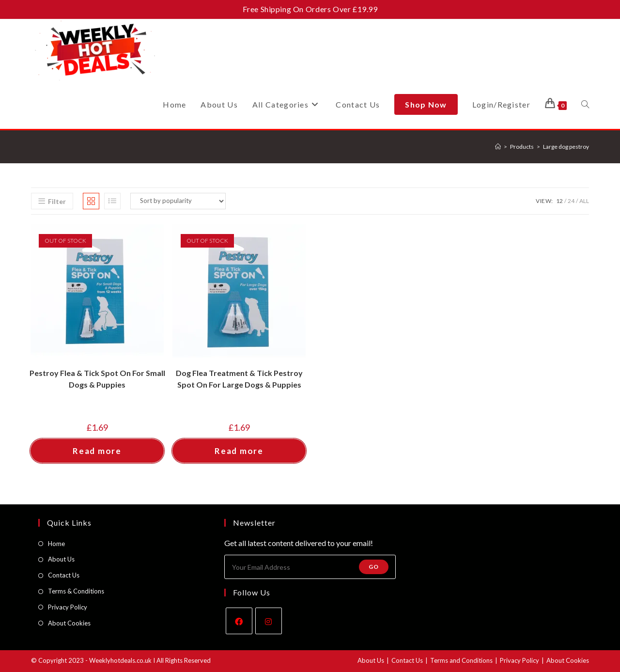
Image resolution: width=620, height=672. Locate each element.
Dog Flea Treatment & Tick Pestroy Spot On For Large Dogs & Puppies (239, 379)
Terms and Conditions (461, 660)
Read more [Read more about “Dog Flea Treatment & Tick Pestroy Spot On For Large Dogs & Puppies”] (239, 451)
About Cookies (69, 623)
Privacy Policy (68, 607)
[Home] (498, 147)
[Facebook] (239, 621)
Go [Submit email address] (374, 567)
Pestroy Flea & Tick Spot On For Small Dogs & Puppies (97, 379)
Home (56, 544)
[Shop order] (178, 201)
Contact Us (64, 575)
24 (571, 201)
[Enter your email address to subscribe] (310, 567)
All (584, 201)
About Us (61, 559)
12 (559, 201)
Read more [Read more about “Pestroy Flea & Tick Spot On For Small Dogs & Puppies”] (97, 451)
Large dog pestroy (566, 147)
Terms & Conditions (76, 591)
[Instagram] (269, 621)
